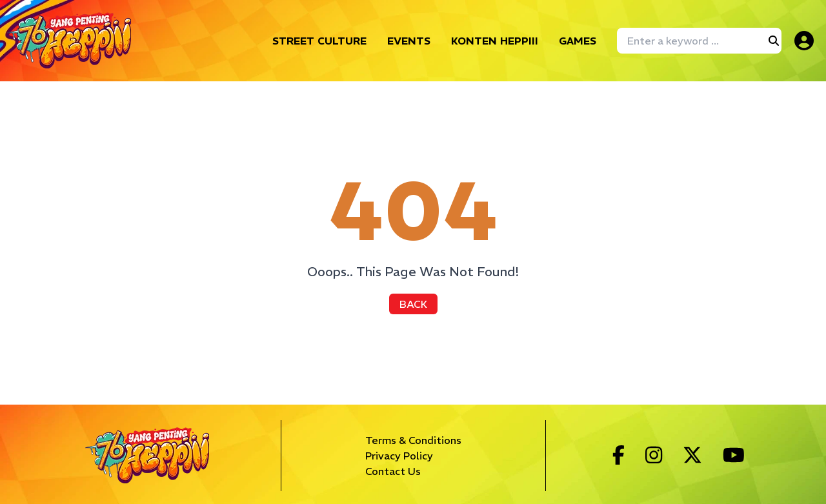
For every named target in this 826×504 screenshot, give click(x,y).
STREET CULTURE (319, 41)
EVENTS (409, 41)
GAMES (578, 41)
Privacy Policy (399, 456)
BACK (413, 304)
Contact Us (393, 471)
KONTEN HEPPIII (495, 41)
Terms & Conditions (413, 440)
